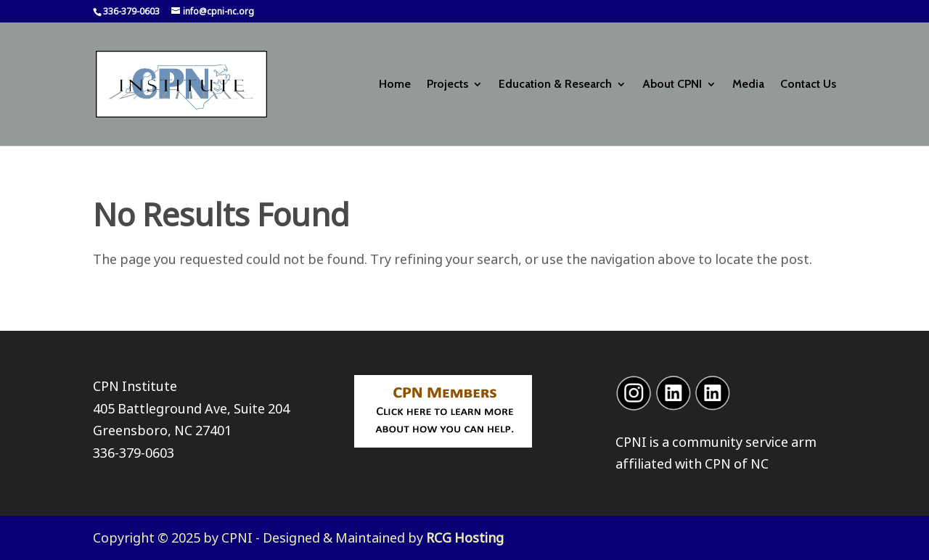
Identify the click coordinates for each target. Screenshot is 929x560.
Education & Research (555, 85)
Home (395, 85)
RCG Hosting (465, 538)
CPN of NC (737, 464)
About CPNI (672, 85)
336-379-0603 (134, 453)
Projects (447, 85)
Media (748, 85)
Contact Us (808, 85)
